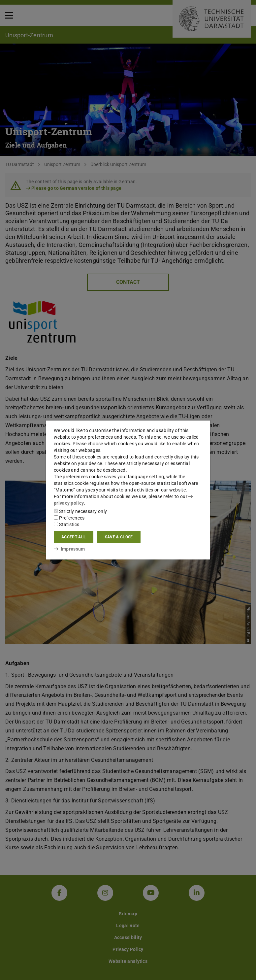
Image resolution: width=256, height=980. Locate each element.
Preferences (69, 518)
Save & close (119, 537)
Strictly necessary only (80, 511)
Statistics (66, 524)
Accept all (74, 537)
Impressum (69, 549)
